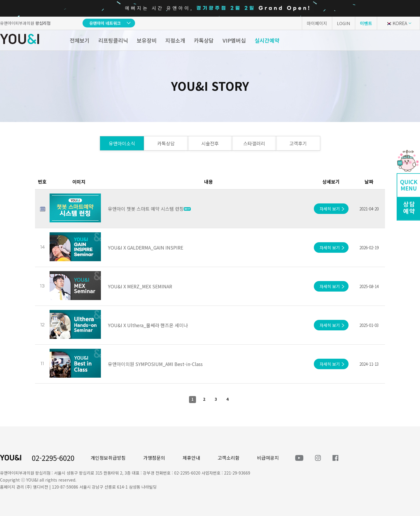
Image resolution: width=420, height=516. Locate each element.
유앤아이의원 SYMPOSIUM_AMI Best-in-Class (155, 364)
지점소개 (175, 40)
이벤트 (366, 23)
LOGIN (344, 23)
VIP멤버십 (234, 40)
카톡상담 (204, 40)
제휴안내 (191, 458)
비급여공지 (268, 458)
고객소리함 (229, 458)
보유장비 (147, 40)
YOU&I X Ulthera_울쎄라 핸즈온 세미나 (148, 325)
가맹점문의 (154, 458)
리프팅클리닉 (113, 40)
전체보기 (80, 40)
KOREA (397, 23)
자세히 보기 (330, 209)
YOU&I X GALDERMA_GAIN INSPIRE (146, 247)
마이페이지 (317, 23)
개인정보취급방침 (108, 458)
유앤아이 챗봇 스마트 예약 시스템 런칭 (149, 209)
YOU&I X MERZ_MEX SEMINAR (140, 286)
